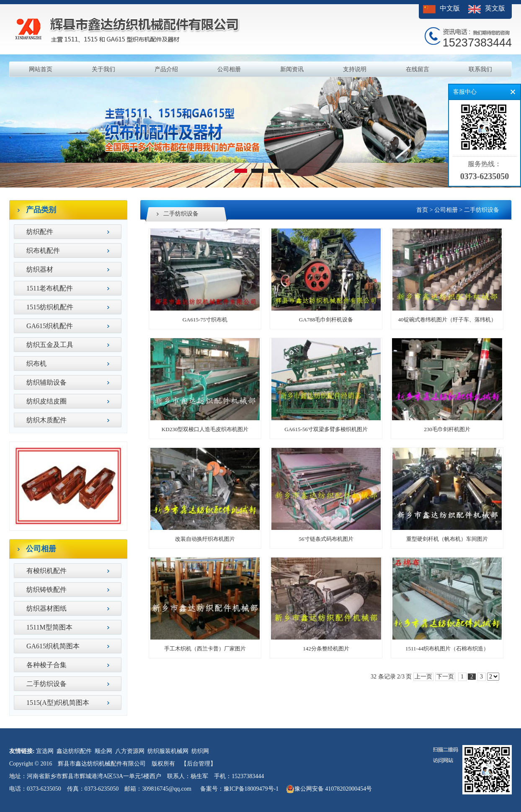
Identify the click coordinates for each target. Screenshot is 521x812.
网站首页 (41, 69)
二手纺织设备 (46, 684)
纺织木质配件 (46, 420)
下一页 (445, 677)
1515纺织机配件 (50, 307)
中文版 (450, 8)
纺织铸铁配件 (46, 590)
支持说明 (355, 69)
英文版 (495, 8)
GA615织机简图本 (53, 646)
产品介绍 (166, 69)
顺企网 (103, 751)
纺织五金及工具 (50, 345)
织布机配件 (43, 251)
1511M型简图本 (49, 627)
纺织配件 (40, 232)
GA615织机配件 (50, 326)
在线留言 (418, 69)
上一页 (423, 677)
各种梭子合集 (46, 665)
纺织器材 (40, 269)
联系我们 (480, 69)
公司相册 (229, 69)
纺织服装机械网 (168, 751)
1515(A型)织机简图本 (58, 703)
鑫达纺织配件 (74, 751)
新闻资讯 (292, 69)
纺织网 (200, 751)
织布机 (36, 364)
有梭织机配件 (46, 571)
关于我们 (103, 69)
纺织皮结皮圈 (46, 401)
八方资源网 (130, 751)
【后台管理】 (199, 764)
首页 (422, 210)
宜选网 (45, 751)
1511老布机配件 (50, 288)
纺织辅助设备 (46, 382)
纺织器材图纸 (46, 608)
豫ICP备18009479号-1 (251, 789)
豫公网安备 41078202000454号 (329, 789)
